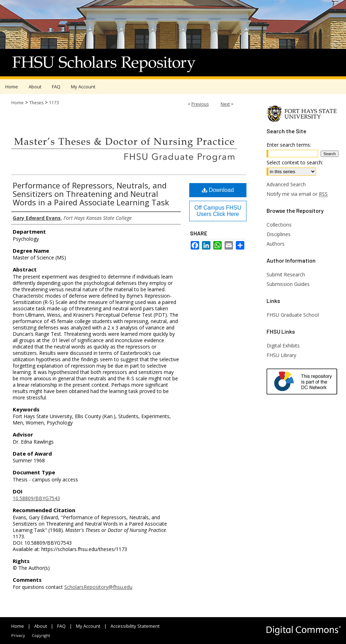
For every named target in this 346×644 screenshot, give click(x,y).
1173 (54, 103)
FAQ (61, 626)
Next (225, 104)
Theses (36, 103)
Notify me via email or (297, 194)
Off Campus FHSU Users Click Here (218, 211)
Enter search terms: (289, 145)
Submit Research (286, 274)
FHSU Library (281, 355)
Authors (276, 244)
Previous (200, 104)
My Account (88, 626)
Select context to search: (295, 162)
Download (218, 190)
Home (17, 103)
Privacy (18, 635)
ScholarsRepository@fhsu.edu (98, 587)
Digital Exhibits (283, 346)
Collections (279, 225)
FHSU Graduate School (293, 315)
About (41, 626)
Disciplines (279, 234)
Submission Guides (288, 284)
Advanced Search (286, 184)
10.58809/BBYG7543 (36, 498)
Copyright (41, 635)
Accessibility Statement (135, 626)
